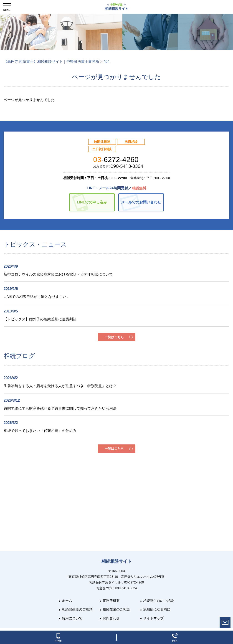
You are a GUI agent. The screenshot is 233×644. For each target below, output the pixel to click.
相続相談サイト (117, 561)
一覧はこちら (114, 337)
